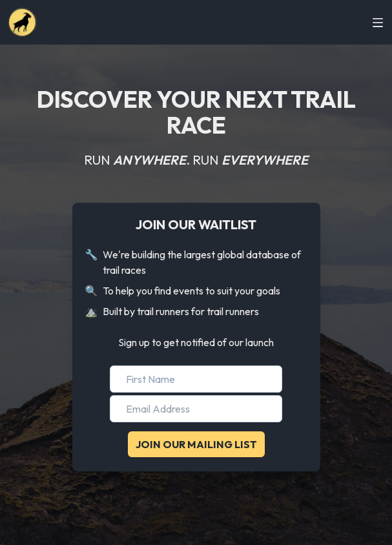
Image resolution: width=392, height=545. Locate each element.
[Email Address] (196, 409)
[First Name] (196, 379)
